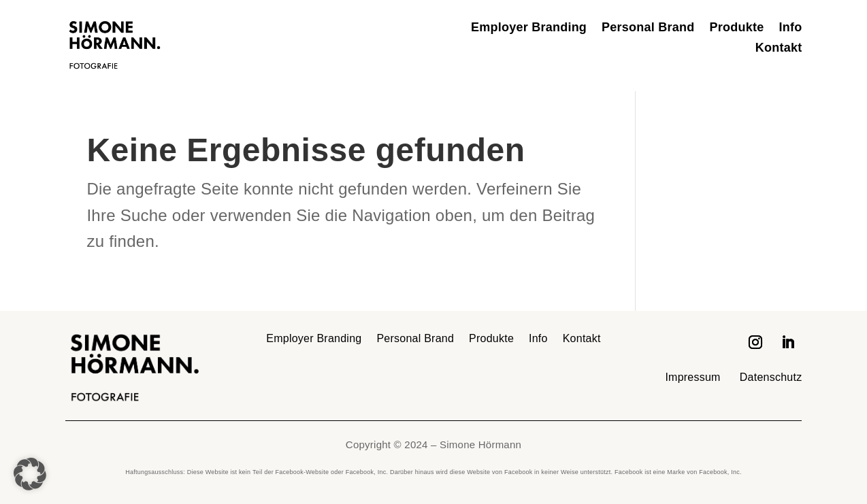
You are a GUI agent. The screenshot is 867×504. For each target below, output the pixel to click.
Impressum (692, 377)
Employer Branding (529, 28)
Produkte (737, 28)
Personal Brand (648, 28)
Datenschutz (771, 377)
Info (790, 28)
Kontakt (779, 49)
